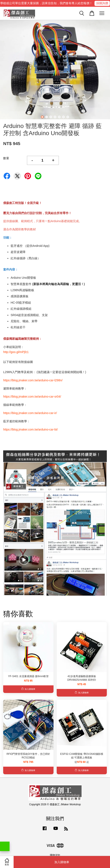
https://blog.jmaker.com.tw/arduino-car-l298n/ (33, 380)
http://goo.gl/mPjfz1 (16, 352)
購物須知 (55, 855)
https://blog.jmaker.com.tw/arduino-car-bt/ (30, 429)
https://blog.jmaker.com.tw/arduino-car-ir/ (30, 413)
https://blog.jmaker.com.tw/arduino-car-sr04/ (32, 397)
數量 (6, 158)
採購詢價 (102, 3)
